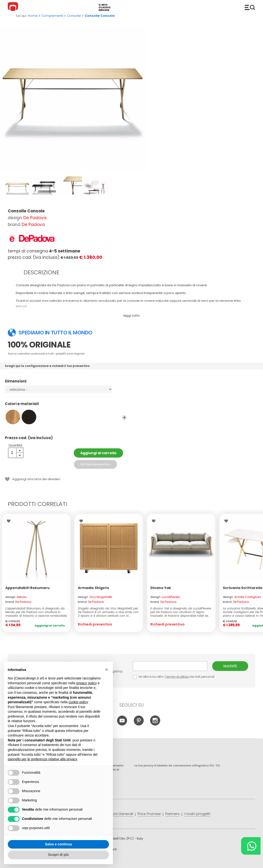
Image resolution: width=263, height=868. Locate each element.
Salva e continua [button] (58, 844)
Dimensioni (66, 383)
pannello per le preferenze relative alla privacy (43, 759)
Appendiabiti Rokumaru (27, 588)
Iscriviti (230, 666)
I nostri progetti (197, 814)
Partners (172, 814)
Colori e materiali (66, 406)
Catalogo (250, 7)
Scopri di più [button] (59, 855)
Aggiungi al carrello (98, 453)
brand (18, 602)
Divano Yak (161, 588)
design (16, 597)
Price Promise (149, 814)
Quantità (15, 445)
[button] (107, 669)
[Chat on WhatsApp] (251, 846)
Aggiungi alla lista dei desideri (36, 479)
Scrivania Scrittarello (243, 588)
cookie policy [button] (78, 702)
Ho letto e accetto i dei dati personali (174, 677)
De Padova (35, 218)
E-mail (170, 666)
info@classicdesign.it (87, 861)
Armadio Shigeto (94, 588)
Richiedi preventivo (95, 464)
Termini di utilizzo (177, 677)
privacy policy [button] (87, 683)
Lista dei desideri (10, 521)
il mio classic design (105, 7)
